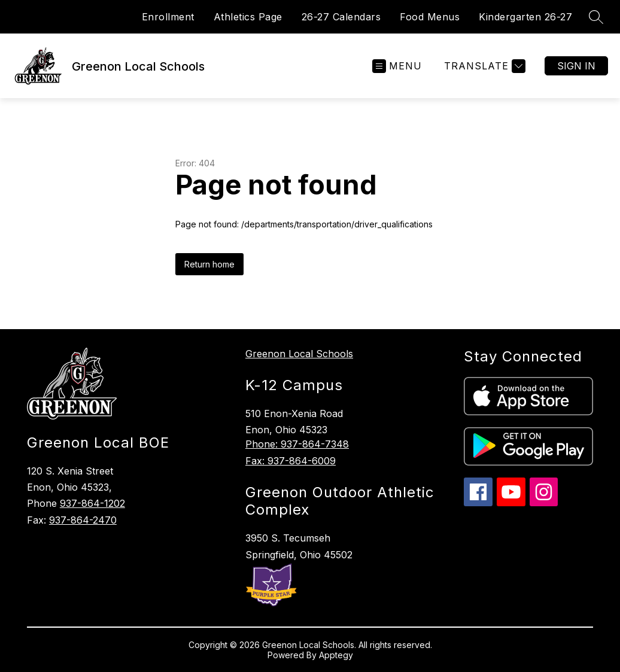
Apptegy (336, 655)
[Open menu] (397, 66)
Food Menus (430, 17)
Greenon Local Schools (299, 354)
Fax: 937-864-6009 (291, 461)
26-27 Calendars (341, 17)
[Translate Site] (483, 66)
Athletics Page (248, 17)
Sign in (576, 66)
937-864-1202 (92, 503)
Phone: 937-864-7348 (297, 444)
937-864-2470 (83, 520)
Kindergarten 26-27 (525, 17)
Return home (209, 264)
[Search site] (596, 17)
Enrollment (168, 17)
